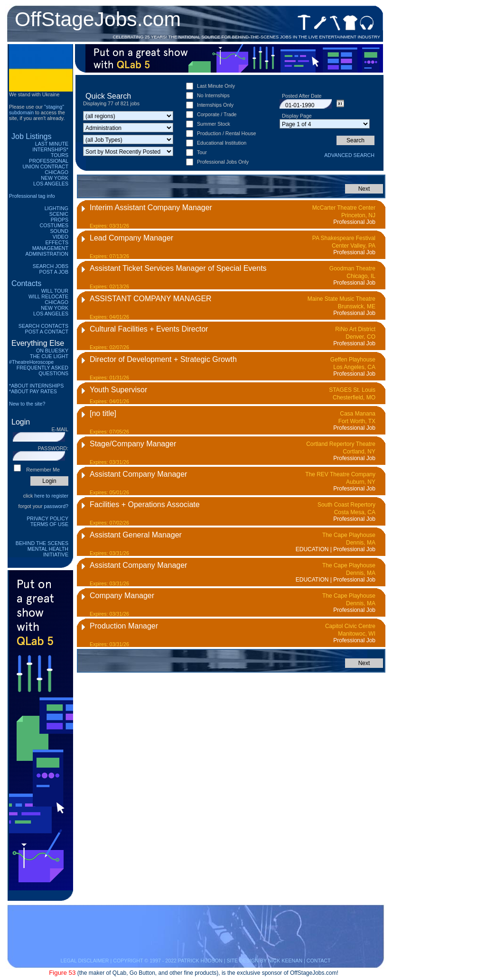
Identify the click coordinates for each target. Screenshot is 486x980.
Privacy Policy (47, 518)
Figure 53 (62, 973)
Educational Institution (222, 143)
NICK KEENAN (285, 961)
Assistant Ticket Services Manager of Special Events (178, 268)
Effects (57, 242)
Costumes (54, 225)
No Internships (213, 95)
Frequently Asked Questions (42, 370)
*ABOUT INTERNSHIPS (36, 386)
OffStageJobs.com (98, 19)
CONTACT (319, 961)
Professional (49, 161)
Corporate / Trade (217, 114)
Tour (202, 152)
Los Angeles (51, 184)
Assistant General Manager (136, 535)
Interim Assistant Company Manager (151, 208)
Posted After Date (302, 96)
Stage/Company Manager (133, 444)
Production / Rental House (226, 133)
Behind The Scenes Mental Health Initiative (42, 549)
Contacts (26, 283)
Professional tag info (32, 196)
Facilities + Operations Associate (145, 504)
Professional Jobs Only (223, 162)
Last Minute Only (216, 86)
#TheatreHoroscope (31, 362)
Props (60, 220)
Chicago (56, 172)
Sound (59, 231)
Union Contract (46, 166)
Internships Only (215, 105)
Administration (47, 254)
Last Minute (52, 144)
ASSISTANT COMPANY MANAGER (151, 299)
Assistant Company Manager (138, 474)
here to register (51, 496)
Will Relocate (48, 296)
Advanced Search (349, 155)
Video (61, 237)
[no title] (103, 413)
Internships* (50, 149)
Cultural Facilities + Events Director (149, 329)
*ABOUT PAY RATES (33, 391)
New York (55, 178)
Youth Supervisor (118, 390)
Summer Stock (214, 124)
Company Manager (122, 596)
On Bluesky (52, 351)
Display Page (297, 116)
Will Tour (55, 291)
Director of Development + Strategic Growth (163, 359)
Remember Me (43, 470)
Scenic (59, 214)
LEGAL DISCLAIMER (84, 961)
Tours (60, 155)
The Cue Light (49, 356)
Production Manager (124, 626)
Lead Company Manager (131, 238)
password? (56, 506)
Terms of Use (49, 524)
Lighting (56, 208)
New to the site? (27, 404)
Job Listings (32, 136)
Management (50, 248)
